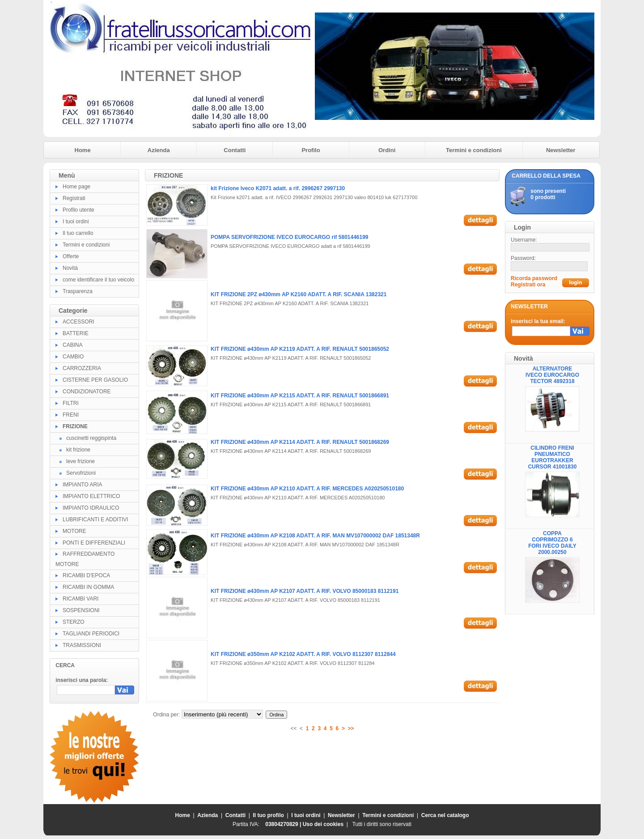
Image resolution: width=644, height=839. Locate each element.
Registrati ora (528, 285)
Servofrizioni (81, 473)
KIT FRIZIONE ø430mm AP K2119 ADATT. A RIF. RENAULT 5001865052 (300, 349)
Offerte (71, 256)
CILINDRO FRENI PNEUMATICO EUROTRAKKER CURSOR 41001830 (553, 457)
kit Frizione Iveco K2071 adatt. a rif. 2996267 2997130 (278, 188)
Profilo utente (78, 210)
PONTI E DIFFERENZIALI (94, 543)
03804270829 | (284, 824)
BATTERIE (76, 333)
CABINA (73, 345)
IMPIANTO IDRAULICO (91, 508)
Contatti (235, 150)
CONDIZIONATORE (87, 392)
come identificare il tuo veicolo (98, 280)
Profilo (311, 150)
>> (351, 728)
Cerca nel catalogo (445, 815)
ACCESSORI (78, 322)
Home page (76, 187)
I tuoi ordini (76, 221)
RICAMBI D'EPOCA (86, 575)
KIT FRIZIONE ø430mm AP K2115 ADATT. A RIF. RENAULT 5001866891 (300, 396)
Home (83, 150)
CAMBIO (73, 357)
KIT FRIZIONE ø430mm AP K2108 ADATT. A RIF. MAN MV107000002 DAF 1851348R (315, 536)
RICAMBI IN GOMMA (88, 587)
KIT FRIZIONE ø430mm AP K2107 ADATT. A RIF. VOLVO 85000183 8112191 (305, 591)
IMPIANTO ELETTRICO (91, 496)
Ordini (387, 150)
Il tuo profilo (269, 815)
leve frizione (80, 461)
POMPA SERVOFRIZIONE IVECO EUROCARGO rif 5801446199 (290, 237)
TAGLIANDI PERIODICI (91, 634)
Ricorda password (534, 278)
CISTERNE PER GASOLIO (95, 380)
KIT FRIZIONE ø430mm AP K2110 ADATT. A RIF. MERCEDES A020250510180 (307, 489)
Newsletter (561, 150)
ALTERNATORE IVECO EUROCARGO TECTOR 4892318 (552, 375)
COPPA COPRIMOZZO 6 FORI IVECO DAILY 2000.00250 (552, 543)
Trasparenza (78, 291)
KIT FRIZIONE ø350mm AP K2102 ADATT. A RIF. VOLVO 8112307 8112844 (303, 654)
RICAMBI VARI (80, 599)
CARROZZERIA (82, 368)
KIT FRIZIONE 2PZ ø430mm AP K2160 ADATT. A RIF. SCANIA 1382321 (299, 294)
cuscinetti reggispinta (91, 438)
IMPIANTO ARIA (82, 485)
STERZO (74, 622)
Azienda (159, 150)
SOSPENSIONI (81, 610)
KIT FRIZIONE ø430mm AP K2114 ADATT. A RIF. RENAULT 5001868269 (300, 442)
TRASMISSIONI (82, 645)
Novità (70, 268)
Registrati (74, 198)
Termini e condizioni (474, 150)
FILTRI (71, 403)
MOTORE (74, 531)
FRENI (71, 415)
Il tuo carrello (78, 233)
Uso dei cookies (323, 824)
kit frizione (78, 450)
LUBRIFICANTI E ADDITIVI (95, 520)
